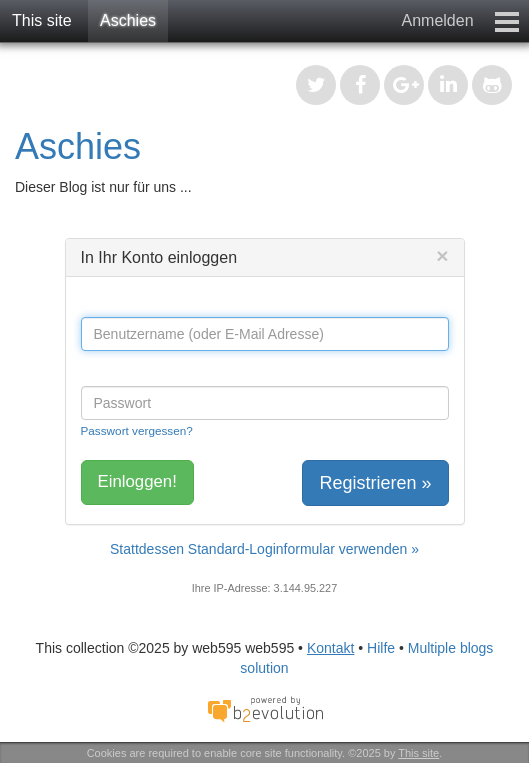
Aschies (128, 20)
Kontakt (330, 648)
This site (42, 20)
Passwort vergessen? (137, 430)
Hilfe (381, 648)
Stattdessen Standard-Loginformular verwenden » (264, 549)
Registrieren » (375, 483)
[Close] (442, 255)
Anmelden (438, 20)
